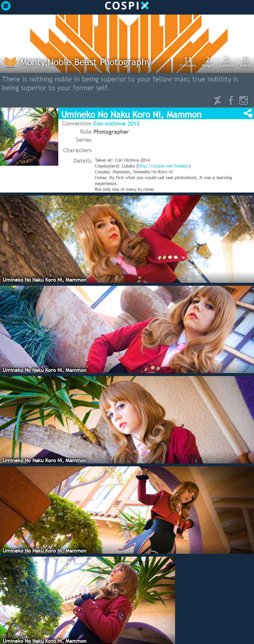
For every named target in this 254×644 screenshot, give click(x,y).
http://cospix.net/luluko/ (164, 166)
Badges (208, 61)
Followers (188, 61)
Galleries (227, 61)
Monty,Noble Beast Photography (86, 62)
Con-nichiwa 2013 (116, 123)
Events (246, 61)
